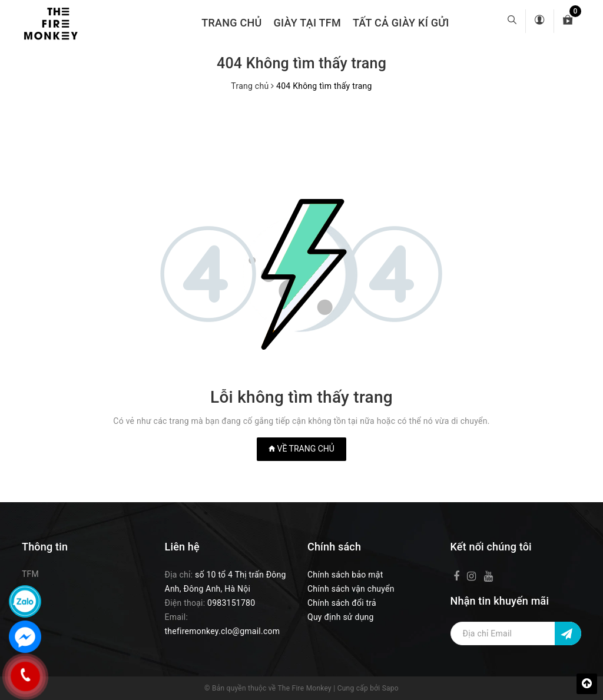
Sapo (390, 688)
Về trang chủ (301, 449)
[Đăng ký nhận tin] (568, 633)
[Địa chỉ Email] (516, 633)
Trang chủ (231, 23)
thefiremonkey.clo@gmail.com (223, 631)
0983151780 (231, 603)
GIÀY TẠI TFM (307, 23)
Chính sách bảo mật (345, 575)
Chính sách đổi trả (342, 603)
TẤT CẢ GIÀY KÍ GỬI (401, 23)
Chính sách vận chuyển (351, 589)
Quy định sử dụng (341, 617)
